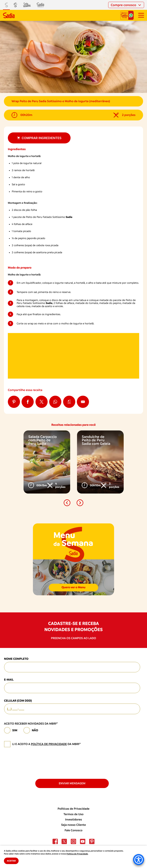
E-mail (9, 680)
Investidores (73, 819)
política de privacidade (49, 744)
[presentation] (34, 762)
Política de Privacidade (77, 854)
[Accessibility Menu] (139, 860)
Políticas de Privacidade (74, 809)
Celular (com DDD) (18, 701)
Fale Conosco (74, 830)
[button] (67, 503)
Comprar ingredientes (39, 138)
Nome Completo (16, 659)
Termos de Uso (73, 814)
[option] (47, 462)
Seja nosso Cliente (73, 825)
